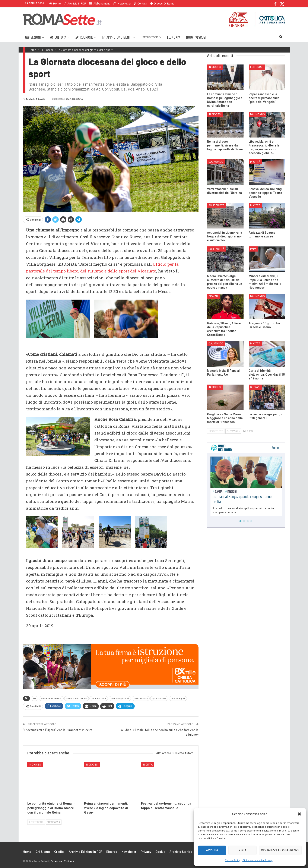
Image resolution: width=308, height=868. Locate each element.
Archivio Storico (181, 852)
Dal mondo (258, 114)
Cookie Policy (233, 860)
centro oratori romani (77, 698)
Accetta (212, 850)
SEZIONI (33, 37)
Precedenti (36, 822)
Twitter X (69, 861)
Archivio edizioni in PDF (85, 852)
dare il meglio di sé (120, 698)
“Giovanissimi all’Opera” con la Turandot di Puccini (58, 730)
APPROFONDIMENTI (117, 37)
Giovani (214, 296)
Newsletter (122, 4)
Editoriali (257, 67)
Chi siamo (43, 852)
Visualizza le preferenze (280, 850)
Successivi (54, 822)
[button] (299, 814)
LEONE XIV (174, 37)
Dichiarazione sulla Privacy (258, 860)
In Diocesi (35, 765)
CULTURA (58, 37)
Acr (34, 698)
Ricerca (112, 852)
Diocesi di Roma (162, 4)
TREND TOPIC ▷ (152, 37)
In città (148, 765)
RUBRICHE (84, 37)
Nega (242, 850)
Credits (59, 852)
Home (55, 4)
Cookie (160, 852)
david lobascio (141, 698)
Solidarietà (216, 205)
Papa (253, 249)
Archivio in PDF (75, 4)
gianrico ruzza (159, 698)
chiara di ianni (99, 698)
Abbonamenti (100, 4)
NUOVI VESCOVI (196, 37)
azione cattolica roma (51, 698)
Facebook (56, 861)
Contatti (141, 4)
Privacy (146, 852)
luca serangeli (178, 698)
